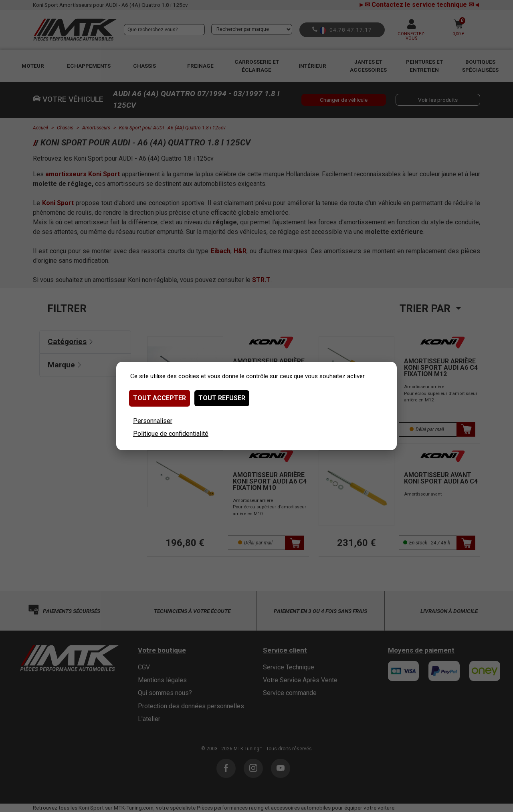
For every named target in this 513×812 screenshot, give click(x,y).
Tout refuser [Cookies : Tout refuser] (222, 398)
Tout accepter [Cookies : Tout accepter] (160, 398)
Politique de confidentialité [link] (171, 434)
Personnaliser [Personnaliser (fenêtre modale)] (153, 421)
